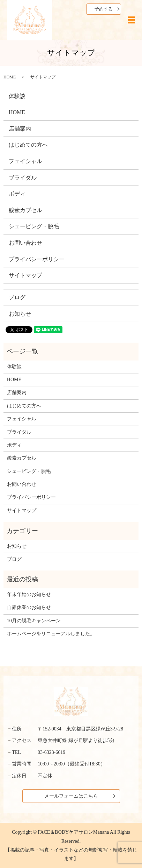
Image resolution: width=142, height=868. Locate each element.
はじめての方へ (28, 145)
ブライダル (23, 178)
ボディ (17, 194)
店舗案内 (20, 129)
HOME (10, 77)
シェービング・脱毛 (34, 226)
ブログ (17, 297)
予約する (104, 9)
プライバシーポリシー (37, 259)
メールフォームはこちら (71, 796)
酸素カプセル (25, 210)
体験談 (17, 96)
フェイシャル (25, 161)
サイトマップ (25, 275)
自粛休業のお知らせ (29, 607)
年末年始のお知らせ (29, 594)
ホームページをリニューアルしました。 (51, 634)
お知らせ (20, 314)
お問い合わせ (25, 243)
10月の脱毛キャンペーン (34, 621)
